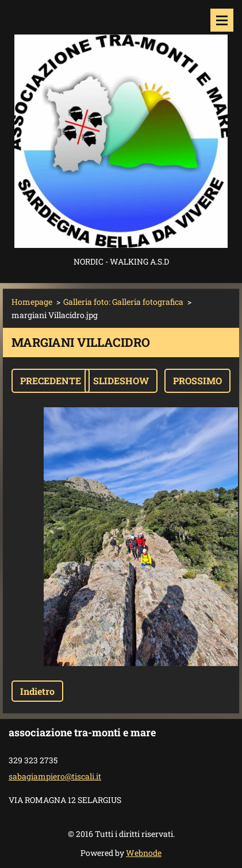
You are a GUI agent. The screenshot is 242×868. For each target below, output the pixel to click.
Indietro (37, 691)
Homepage (32, 302)
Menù (222, 20)
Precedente (51, 381)
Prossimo (197, 381)
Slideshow (121, 381)
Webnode (144, 853)
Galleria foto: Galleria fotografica (123, 302)
